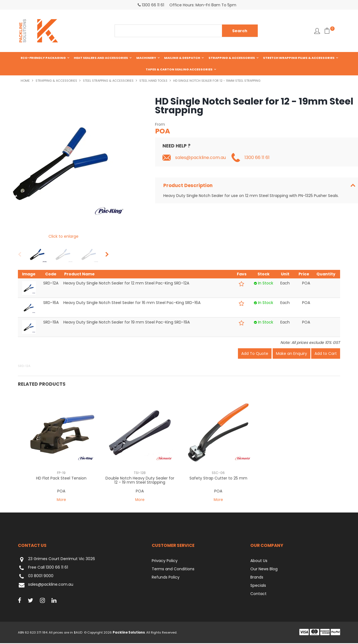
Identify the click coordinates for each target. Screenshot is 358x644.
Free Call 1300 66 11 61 (43, 569)
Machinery (146, 58)
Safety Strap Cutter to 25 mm (218, 479)
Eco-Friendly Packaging (43, 58)
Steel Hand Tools (153, 81)
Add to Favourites (242, 285)
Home (25, 81)
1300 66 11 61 (257, 158)
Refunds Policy (166, 578)
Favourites (317, 31)
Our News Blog (264, 570)
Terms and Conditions (173, 570)
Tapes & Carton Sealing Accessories (179, 70)
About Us (259, 561)
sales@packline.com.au (200, 158)
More (61, 500)
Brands (257, 578)
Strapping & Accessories (232, 58)
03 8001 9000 (36, 577)
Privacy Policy (165, 561)
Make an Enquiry (291, 354)
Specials (258, 586)
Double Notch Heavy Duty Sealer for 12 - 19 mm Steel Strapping (140, 481)
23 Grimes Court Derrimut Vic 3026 (56, 560)
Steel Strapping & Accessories (108, 81)
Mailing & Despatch (182, 58)
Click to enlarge (63, 237)
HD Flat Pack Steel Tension (61, 479)
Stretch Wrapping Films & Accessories (299, 58)
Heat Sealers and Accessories (101, 58)
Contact (258, 594)
